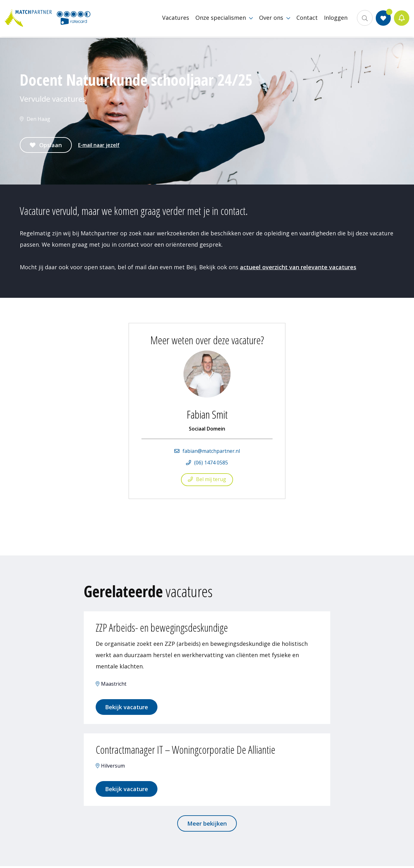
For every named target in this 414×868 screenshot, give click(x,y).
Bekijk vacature (127, 708)
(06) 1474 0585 (211, 463)
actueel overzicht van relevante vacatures (298, 267)
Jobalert (402, 19)
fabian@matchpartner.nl (211, 451)
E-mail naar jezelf (99, 145)
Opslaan (50, 145)
